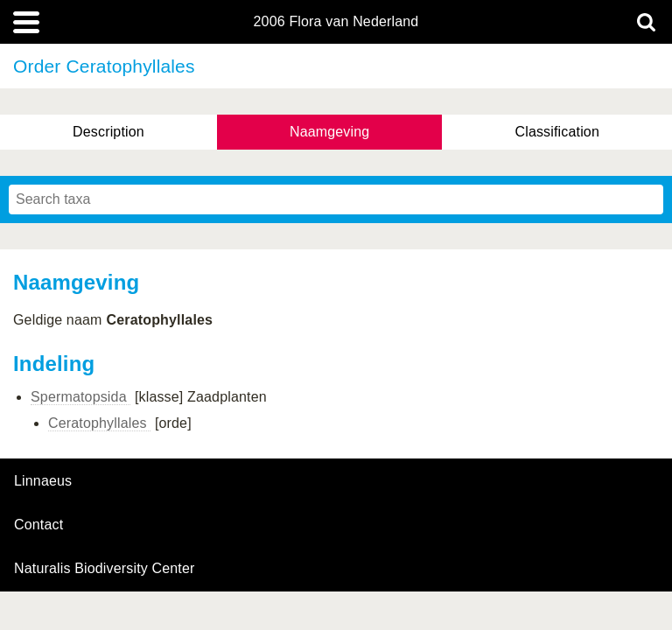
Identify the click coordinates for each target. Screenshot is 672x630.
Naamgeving (329, 132)
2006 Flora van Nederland (336, 22)
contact (38, 525)
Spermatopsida (80, 397)
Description (108, 132)
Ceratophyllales (99, 423)
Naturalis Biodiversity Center (105, 569)
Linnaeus (43, 481)
